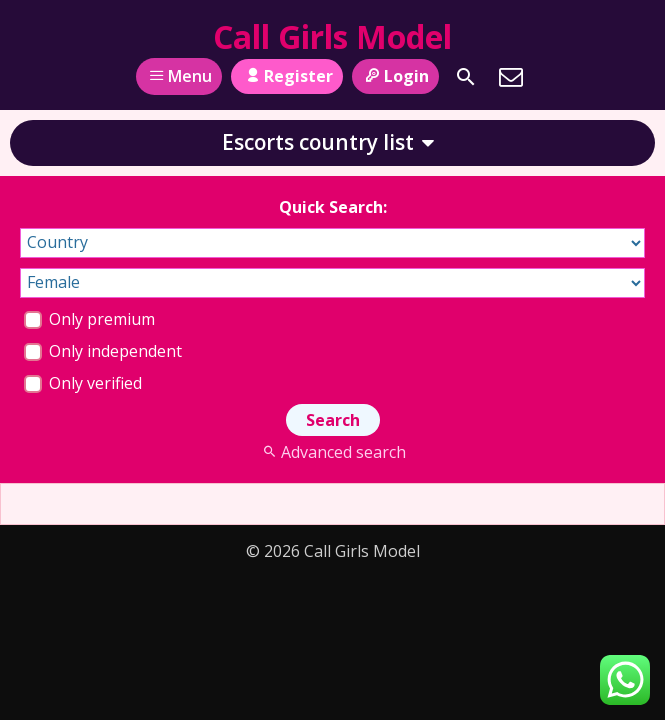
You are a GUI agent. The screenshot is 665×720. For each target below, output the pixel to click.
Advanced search (332, 452)
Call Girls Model (332, 36)
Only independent (103, 351)
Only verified (83, 383)
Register (286, 76)
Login (395, 76)
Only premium (89, 319)
